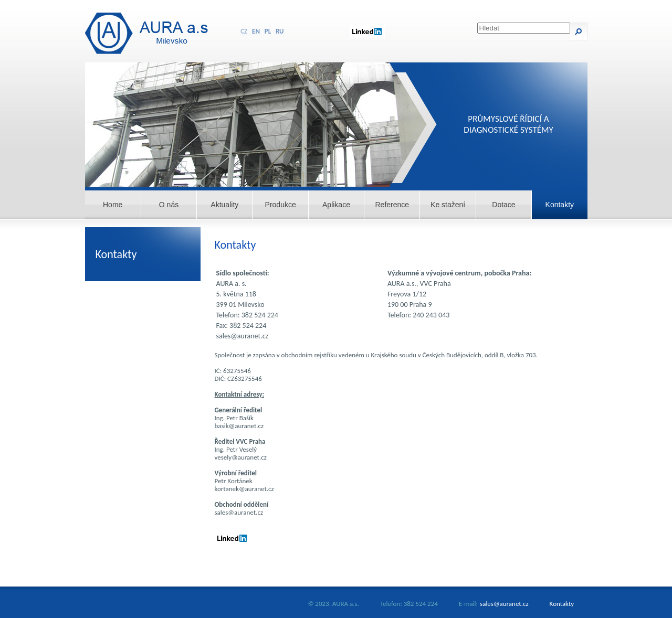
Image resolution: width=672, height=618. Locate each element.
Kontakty (560, 205)
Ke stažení (448, 205)
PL (268, 31)
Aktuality (224, 205)
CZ (244, 31)
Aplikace (336, 205)
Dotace (503, 205)
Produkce (281, 205)
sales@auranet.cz (504, 604)
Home (113, 205)
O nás (169, 205)
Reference (392, 205)
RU (280, 31)
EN (256, 31)
